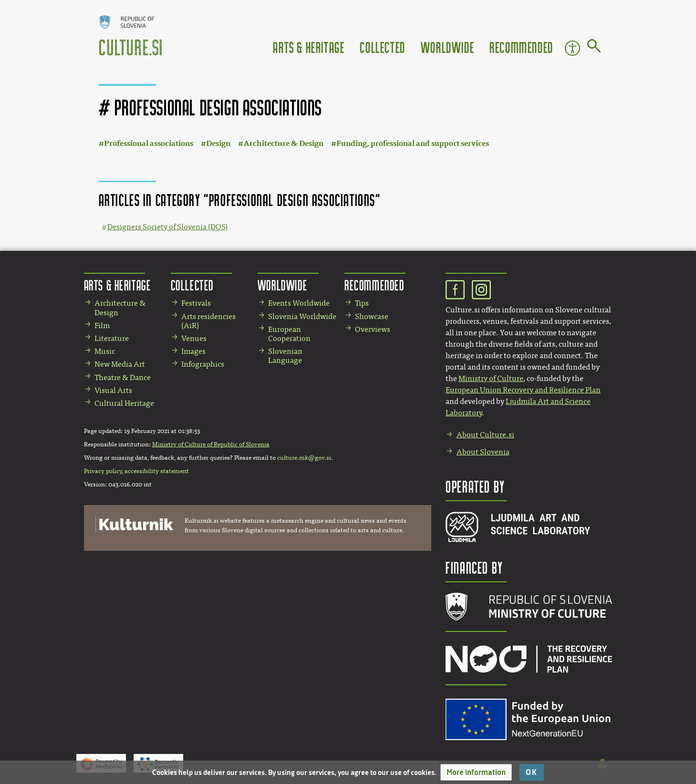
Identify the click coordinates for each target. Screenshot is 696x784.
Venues (194, 338)
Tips (362, 303)
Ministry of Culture (491, 378)
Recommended (521, 47)
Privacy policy (103, 471)
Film (102, 325)
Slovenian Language (285, 356)
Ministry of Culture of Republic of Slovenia (211, 444)
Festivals (196, 303)
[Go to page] (594, 48)
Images (193, 351)
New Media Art (120, 364)
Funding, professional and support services (413, 143)
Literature (112, 338)
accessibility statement (157, 471)
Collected (382, 47)
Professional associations (149, 143)
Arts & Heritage (309, 47)
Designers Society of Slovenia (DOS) (167, 227)
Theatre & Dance (123, 377)
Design (218, 143)
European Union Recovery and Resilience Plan (523, 390)
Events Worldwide (299, 303)
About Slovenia (483, 452)
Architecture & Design (283, 143)
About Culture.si (485, 435)
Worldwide (447, 47)
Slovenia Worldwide (302, 316)
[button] (476, 772)
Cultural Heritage (124, 403)
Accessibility (572, 48)
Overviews (373, 329)
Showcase (372, 316)
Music (105, 351)
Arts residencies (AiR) (208, 321)
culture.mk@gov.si (304, 458)
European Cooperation (289, 334)
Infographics (203, 364)
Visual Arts (113, 390)
